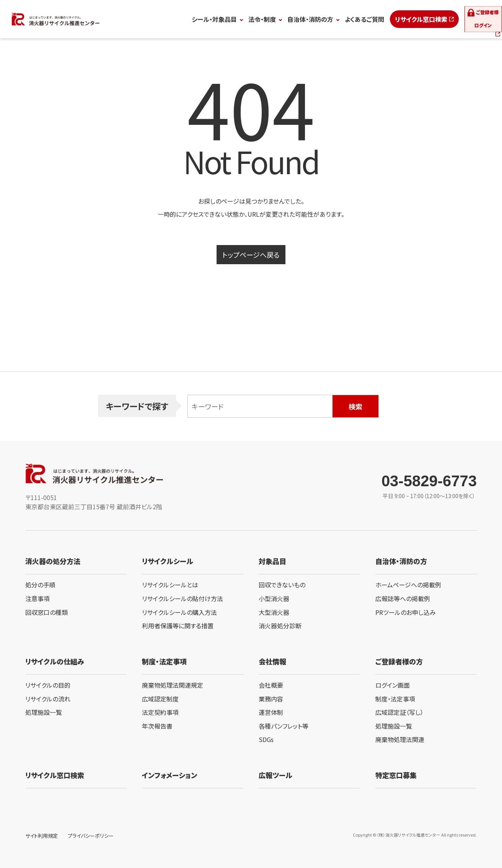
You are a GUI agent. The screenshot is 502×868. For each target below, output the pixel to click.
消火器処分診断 (280, 626)
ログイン (472, 19)
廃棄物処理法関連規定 (173, 685)
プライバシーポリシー (91, 836)
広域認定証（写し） (399, 712)
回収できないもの (282, 585)
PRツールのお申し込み (406, 612)
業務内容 (271, 699)
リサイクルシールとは (170, 585)
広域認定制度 (160, 699)
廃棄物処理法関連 (400, 739)
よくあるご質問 (333, 19)
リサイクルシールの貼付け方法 (183, 598)
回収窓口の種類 (46, 612)
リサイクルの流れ (48, 699)
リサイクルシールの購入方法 (179, 612)
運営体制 (271, 712)
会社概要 (271, 685)
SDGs (266, 739)
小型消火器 (274, 598)
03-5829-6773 (429, 481)
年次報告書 (157, 726)
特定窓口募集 (396, 775)
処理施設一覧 (44, 712)
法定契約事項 (160, 712)
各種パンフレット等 (284, 726)
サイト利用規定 (42, 836)
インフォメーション (170, 775)
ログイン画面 (393, 685)
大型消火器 (274, 612)
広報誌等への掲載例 (403, 598)
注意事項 (37, 598)
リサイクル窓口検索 (390, 19)
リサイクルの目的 (48, 685)
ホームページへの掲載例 (408, 585)
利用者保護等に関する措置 (178, 626)
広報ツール (275, 775)
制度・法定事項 (395, 699)
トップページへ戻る (251, 255)
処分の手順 (40, 585)
